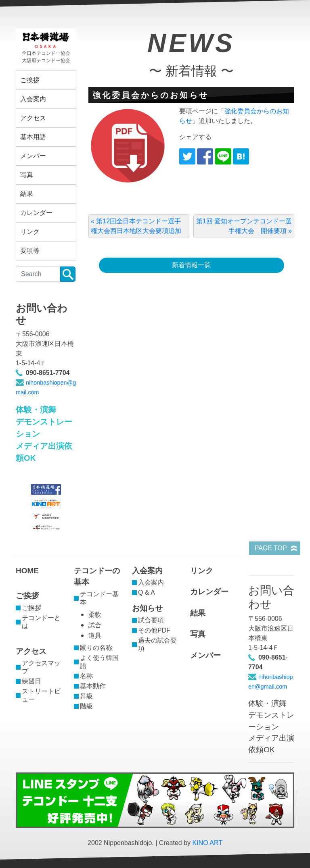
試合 (95, 625)
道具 (95, 636)
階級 (86, 706)
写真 (27, 175)
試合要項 (151, 620)
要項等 (30, 251)
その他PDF (154, 630)
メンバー (33, 156)
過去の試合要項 (157, 644)
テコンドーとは (41, 622)
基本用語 (33, 137)
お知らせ (147, 608)
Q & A (147, 592)
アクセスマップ (41, 667)
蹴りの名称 (96, 648)
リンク (30, 232)
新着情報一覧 (191, 265)
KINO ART (207, 843)
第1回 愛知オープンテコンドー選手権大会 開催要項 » (244, 226)
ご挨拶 (30, 80)
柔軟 (95, 615)
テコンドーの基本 (97, 577)
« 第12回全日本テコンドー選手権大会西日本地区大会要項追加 (136, 226)
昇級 (86, 696)
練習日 (31, 681)
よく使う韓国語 (99, 662)
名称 (86, 676)
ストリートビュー (41, 695)
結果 (27, 194)
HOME (27, 571)
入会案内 (33, 99)
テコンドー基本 (99, 598)
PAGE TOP (271, 548)
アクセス (33, 118)
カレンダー (36, 213)
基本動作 (93, 686)
